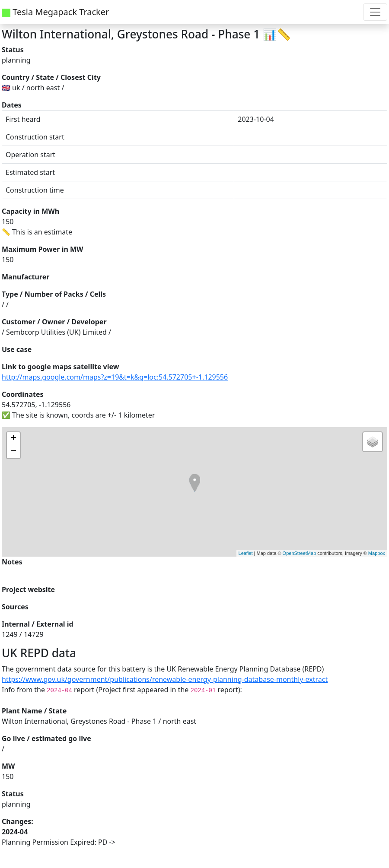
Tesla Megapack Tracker (55, 12)
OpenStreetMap (300, 553)
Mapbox (377, 553)
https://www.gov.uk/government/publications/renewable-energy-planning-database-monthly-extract (165, 679)
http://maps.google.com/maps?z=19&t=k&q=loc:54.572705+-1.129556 (115, 377)
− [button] (14, 452)
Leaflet (246, 553)
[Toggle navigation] (375, 12)
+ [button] (14, 439)
